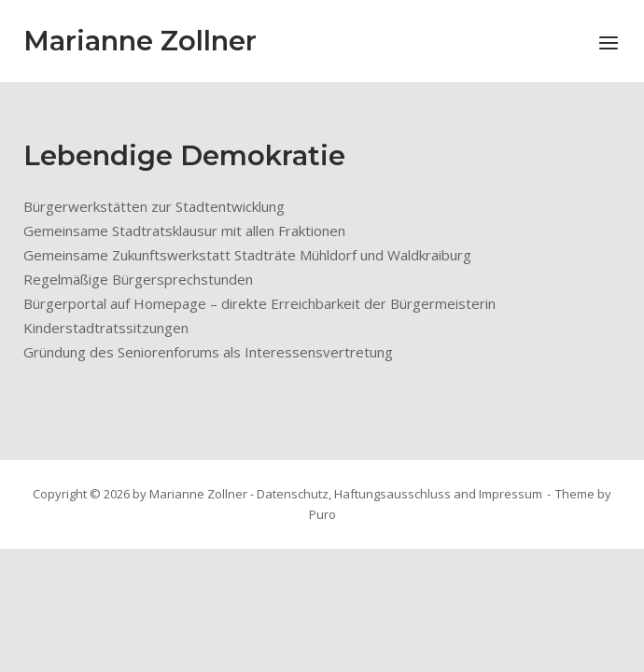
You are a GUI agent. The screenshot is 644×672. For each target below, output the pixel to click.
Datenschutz (293, 494)
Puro (322, 514)
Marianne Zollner (140, 41)
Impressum (511, 494)
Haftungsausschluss (392, 494)
